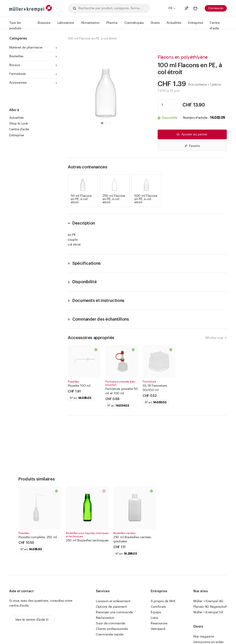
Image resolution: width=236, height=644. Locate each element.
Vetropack (158, 629)
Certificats (158, 607)
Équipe (156, 612)
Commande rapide (110, 635)
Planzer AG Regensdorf (210, 607)
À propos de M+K (163, 601)
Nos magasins (204, 637)
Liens (155, 618)
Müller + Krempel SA (208, 612)
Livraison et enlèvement (113, 601)
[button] (102, 123)
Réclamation (105, 618)
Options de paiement (111, 607)
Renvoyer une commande (114, 612)
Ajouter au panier (192, 134)
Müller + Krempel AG (208, 601)
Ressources (159, 623)
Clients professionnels (112, 629)
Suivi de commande (111, 623)
